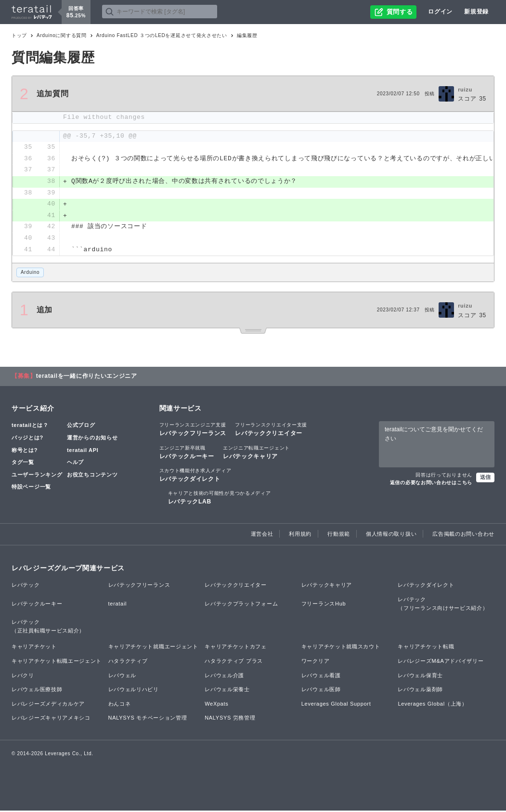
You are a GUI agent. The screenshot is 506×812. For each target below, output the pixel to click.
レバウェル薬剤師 (420, 691)
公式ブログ (81, 426)
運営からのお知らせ (92, 439)
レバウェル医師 (321, 691)
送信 (485, 478)
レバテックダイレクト (195, 476)
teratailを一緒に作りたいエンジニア (87, 377)
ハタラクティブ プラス (234, 662)
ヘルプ (75, 464)
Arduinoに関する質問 (62, 35)
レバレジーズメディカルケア (48, 705)
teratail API (83, 451)
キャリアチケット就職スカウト (341, 648)
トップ (19, 35)
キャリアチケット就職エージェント (153, 648)
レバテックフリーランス (193, 430)
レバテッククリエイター (271, 430)
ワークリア (316, 662)
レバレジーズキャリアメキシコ (51, 719)
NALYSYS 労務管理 (230, 719)
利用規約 (300, 535)
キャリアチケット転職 (426, 648)
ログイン (440, 12)
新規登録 (476, 12)
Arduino (30, 274)
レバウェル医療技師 (37, 691)
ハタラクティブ (128, 662)
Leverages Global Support (336, 705)
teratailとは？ (30, 426)
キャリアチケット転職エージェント (57, 662)
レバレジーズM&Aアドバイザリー (441, 662)
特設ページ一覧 (31, 488)
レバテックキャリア (256, 453)
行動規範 (339, 535)
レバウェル (123, 676)
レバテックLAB (220, 499)
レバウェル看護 (321, 676)
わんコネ (120, 705)
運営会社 (262, 535)
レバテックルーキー (187, 453)
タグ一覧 (23, 464)
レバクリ (23, 676)
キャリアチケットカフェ (236, 648)
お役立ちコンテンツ (92, 476)
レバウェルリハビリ (134, 691)
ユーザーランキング (37, 476)
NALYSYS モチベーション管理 (148, 719)
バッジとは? (27, 439)
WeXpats (216, 705)
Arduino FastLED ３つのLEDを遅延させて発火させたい (162, 35)
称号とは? (25, 451)
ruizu (465, 90)
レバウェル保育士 (420, 676)
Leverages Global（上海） (432, 705)
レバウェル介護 (224, 676)
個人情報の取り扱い (391, 535)
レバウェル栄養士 (227, 691)
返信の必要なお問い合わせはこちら (431, 484)
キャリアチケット (34, 648)
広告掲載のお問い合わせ (463, 535)
